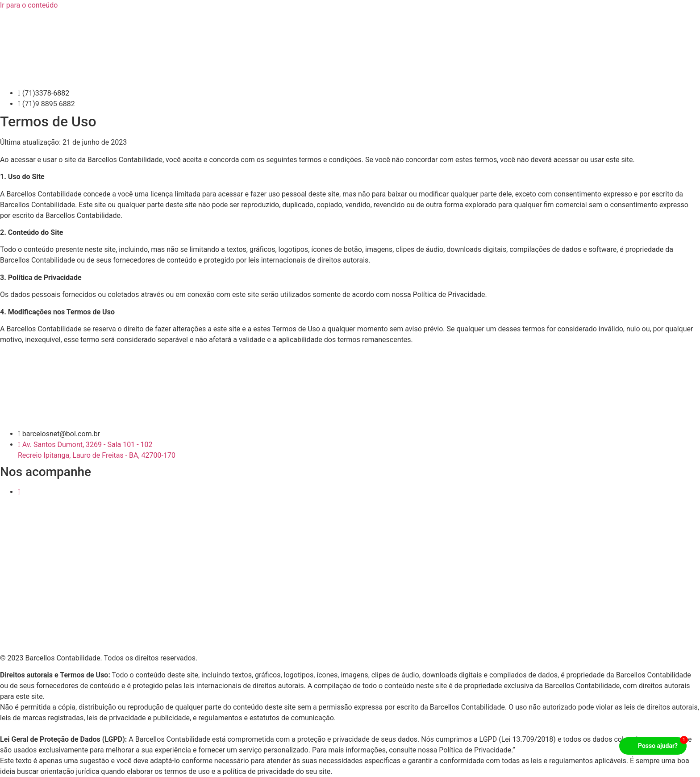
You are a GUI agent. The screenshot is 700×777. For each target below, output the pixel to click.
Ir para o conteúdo (29, 5)
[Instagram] (19, 492)
